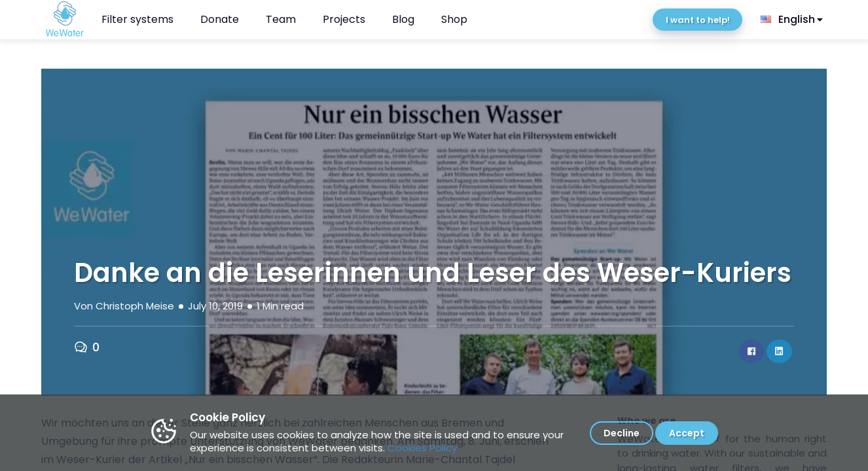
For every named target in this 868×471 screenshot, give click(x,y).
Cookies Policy (422, 448)
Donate (220, 19)
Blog (403, 19)
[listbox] (793, 20)
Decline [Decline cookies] (622, 433)
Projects (344, 19)
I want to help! (698, 20)
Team (281, 19)
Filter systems (137, 19)
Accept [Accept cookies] (687, 433)
